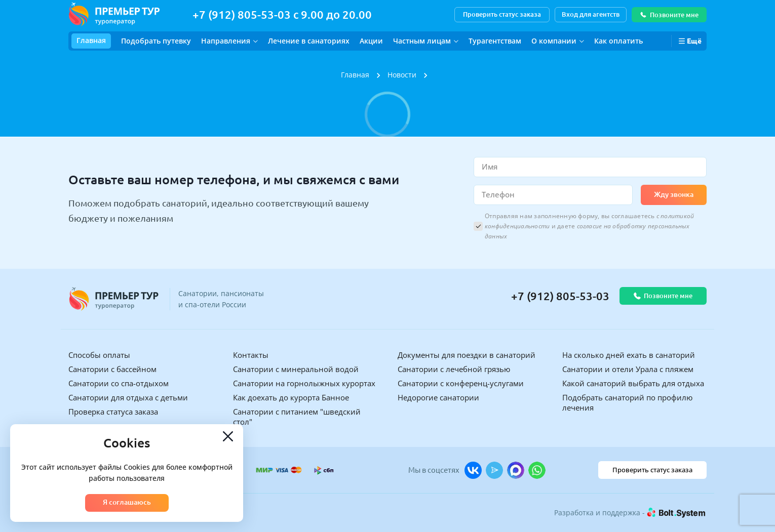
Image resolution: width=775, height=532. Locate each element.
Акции (371, 41)
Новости (402, 75)
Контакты (251, 355)
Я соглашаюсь (127, 502)
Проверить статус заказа (502, 14)
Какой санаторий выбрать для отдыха (633, 383)
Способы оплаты (99, 355)
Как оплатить (618, 41)
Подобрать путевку (156, 41)
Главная (91, 40)
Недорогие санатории (438, 397)
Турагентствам (495, 41)
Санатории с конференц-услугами (461, 383)
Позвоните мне (669, 15)
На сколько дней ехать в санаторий (629, 355)
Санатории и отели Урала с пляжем (628, 369)
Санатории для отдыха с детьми (128, 397)
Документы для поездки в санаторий (467, 355)
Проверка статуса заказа (113, 412)
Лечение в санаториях (309, 41)
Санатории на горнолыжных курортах (304, 383)
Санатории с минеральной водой (296, 369)
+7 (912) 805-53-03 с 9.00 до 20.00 (282, 14)
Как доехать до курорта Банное (291, 397)
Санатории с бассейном (112, 369)
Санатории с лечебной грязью (454, 369)
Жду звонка (674, 194)
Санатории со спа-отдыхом (119, 383)
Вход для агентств (591, 14)
